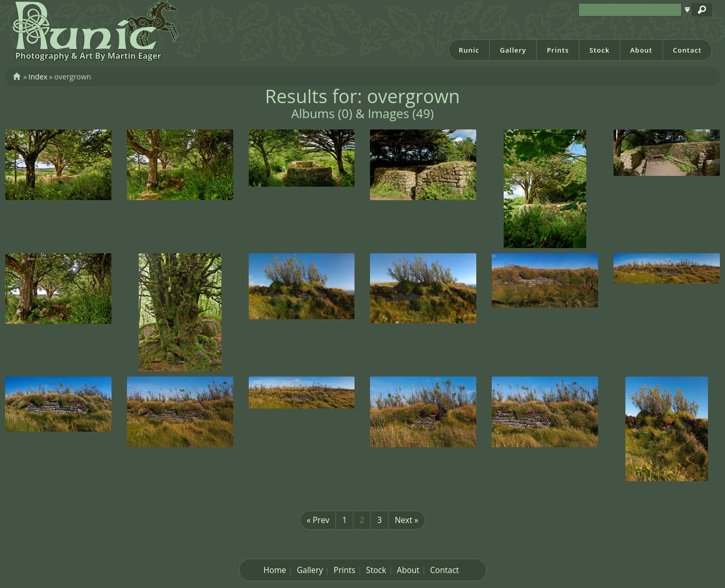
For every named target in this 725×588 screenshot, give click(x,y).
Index (38, 77)
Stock (599, 50)
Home (275, 570)
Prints (558, 50)
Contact (687, 50)
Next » (407, 520)
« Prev (318, 520)
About (641, 50)
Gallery (513, 50)
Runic (469, 50)
